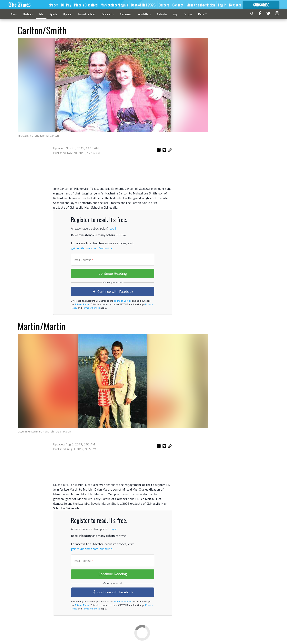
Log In (222, 5)
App (175, 14)
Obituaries (126, 14)
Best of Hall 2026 (143, 5)
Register (235, 5)
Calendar (162, 14)
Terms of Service (122, 301)
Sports (53, 14)
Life (41, 14)
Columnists (108, 14)
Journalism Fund (87, 14)
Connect (178, 5)
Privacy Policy (82, 304)
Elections (28, 14)
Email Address (83, 260)
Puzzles (188, 14)
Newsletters (144, 14)
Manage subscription (201, 5)
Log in (113, 228)
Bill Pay (66, 5)
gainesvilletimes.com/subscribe (92, 248)
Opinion (67, 14)
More (203, 14)
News (14, 14)
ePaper (53, 5)
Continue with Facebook (113, 291)
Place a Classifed (86, 5)
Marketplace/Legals (114, 5)
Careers (164, 5)
